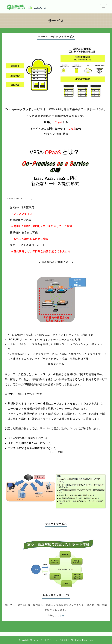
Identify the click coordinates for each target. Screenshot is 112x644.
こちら (61, 615)
